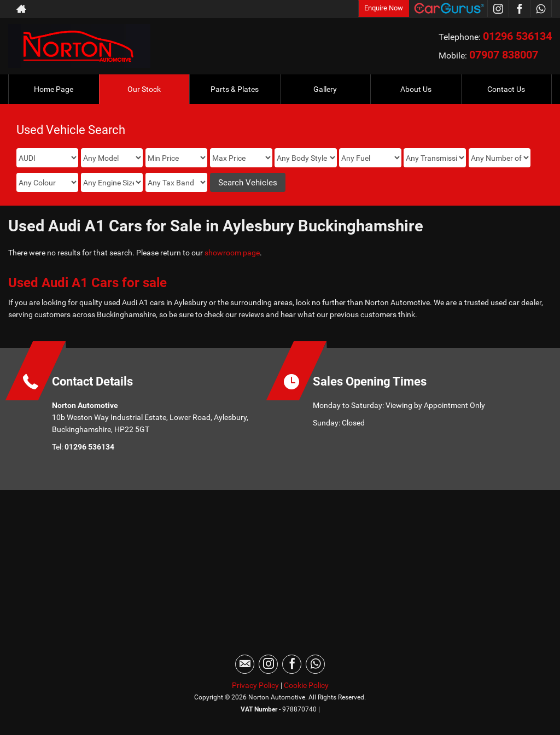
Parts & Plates (235, 89)
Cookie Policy (306, 685)
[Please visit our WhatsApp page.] (541, 9)
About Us (416, 89)
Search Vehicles (248, 183)
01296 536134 (517, 36)
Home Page (54, 89)
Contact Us (506, 89)
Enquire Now (384, 8)
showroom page (232, 253)
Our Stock (144, 89)
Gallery (325, 89)
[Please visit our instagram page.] (498, 9)
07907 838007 (504, 55)
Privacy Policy (255, 685)
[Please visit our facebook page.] (519, 9)
